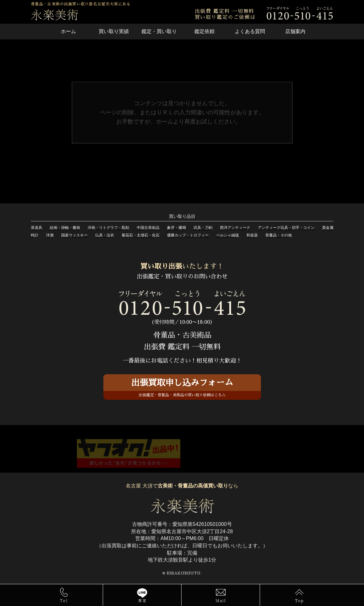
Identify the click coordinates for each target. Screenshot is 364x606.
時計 (35, 235)
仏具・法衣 (105, 235)
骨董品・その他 (279, 235)
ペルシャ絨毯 (228, 235)
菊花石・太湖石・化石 (141, 235)
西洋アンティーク (235, 228)
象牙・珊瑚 (176, 228)
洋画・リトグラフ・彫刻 (108, 228)
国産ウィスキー (74, 235)
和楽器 (252, 235)
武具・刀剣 (203, 228)
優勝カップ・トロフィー (188, 235)
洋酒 (50, 235)
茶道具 (37, 228)
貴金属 (328, 228)
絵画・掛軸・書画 (65, 228)
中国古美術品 (148, 228)
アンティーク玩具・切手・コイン (286, 228)
